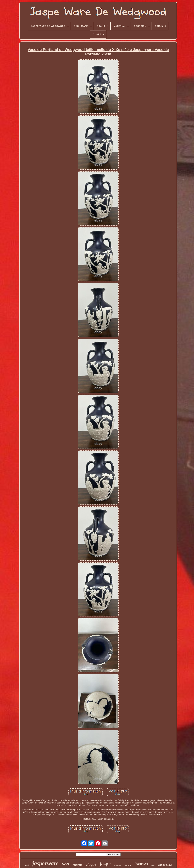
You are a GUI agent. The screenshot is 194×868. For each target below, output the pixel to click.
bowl (27, 865)
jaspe (105, 864)
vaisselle (165, 865)
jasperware (45, 863)
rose (153, 866)
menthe (128, 865)
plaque (91, 864)
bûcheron (118, 866)
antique (77, 865)
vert (66, 864)
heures (142, 864)
